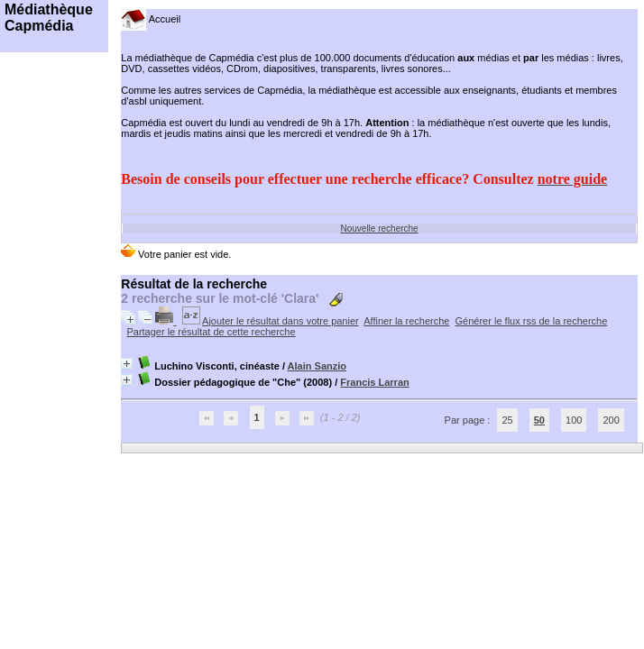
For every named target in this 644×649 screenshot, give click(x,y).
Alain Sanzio (317, 366)
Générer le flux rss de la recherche (532, 321)
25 (507, 420)
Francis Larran (374, 382)
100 (574, 420)
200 (611, 420)
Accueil (151, 19)
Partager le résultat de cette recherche (211, 332)
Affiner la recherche (406, 321)
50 (539, 420)
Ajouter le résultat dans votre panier (281, 321)
